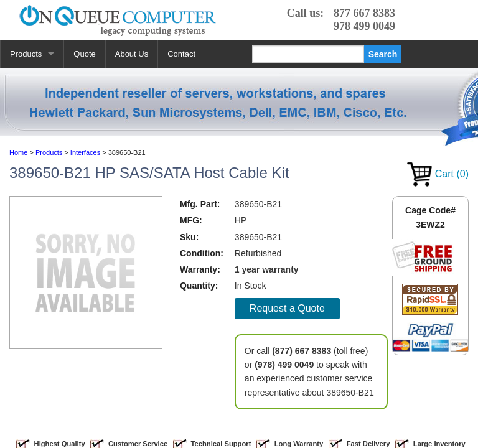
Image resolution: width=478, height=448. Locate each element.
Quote (84, 54)
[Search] (308, 54)
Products (26, 54)
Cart (438, 174)
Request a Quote (287, 308)
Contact (181, 54)
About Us (132, 54)
